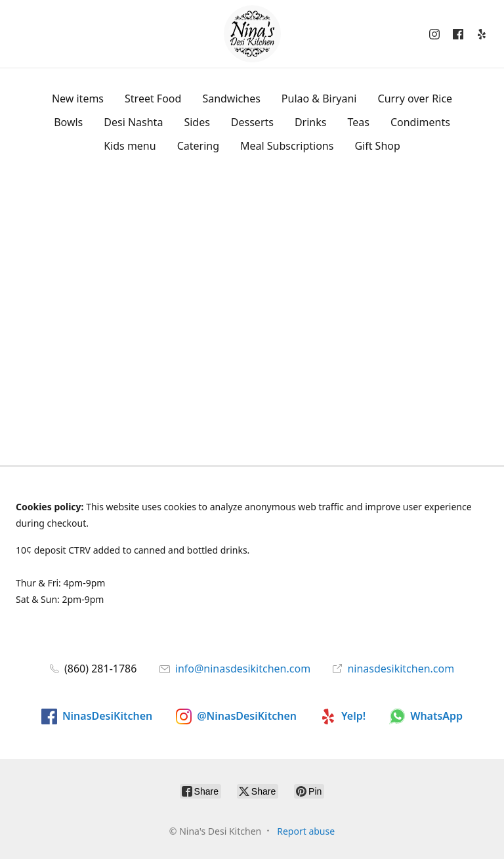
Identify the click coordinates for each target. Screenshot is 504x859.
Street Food (153, 99)
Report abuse (306, 831)
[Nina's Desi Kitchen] (252, 34)
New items (78, 99)
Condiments (420, 122)
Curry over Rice (415, 99)
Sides (197, 122)
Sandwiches (231, 99)
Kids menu (130, 146)
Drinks (311, 122)
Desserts (252, 122)
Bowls (68, 122)
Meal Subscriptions (287, 146)
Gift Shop (377, 146)
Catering (198, 146)
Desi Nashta (133, 122)
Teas (358, 122)
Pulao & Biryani (319, 99)
